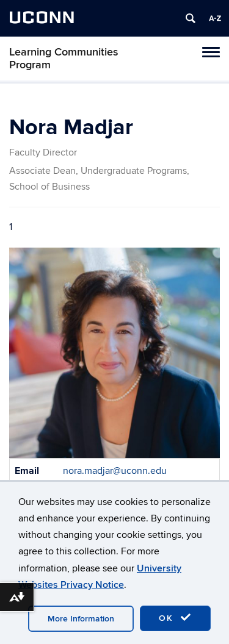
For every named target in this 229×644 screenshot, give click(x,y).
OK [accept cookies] (175, 618)
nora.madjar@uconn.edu (115, 471)
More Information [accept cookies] (81, 619)
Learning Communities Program (64, 59)
